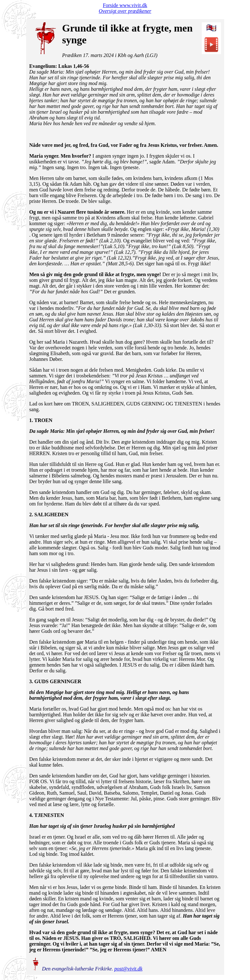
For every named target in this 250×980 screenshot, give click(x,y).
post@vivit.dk (128, 969)
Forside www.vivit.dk (125, 5)
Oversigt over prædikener (125, 11)
